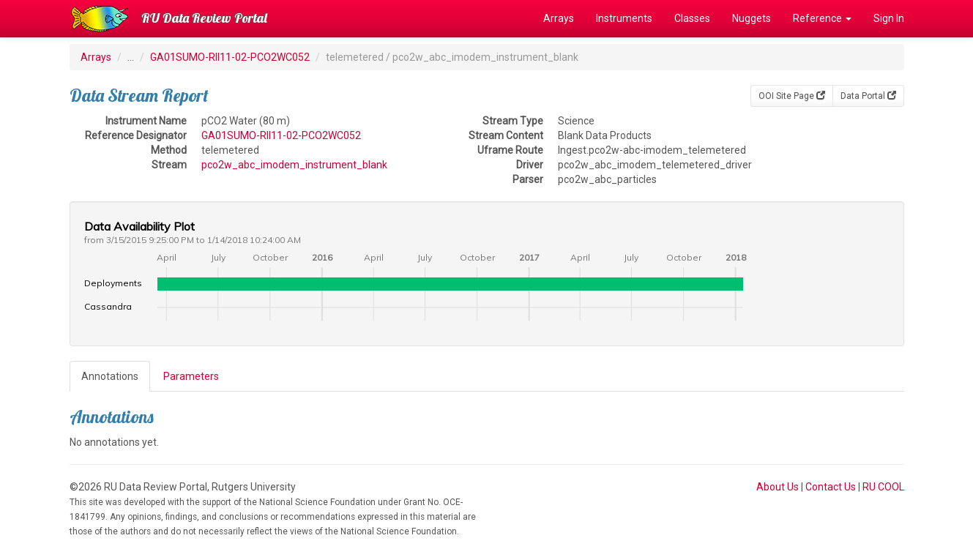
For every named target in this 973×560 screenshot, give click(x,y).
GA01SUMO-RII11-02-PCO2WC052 (230, 57)
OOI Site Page (792, 96)
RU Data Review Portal (204, 18)
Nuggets (752, 18)
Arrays (559, 18)
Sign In (889, 18)
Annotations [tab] (110, 376)
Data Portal (868, 96)
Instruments (624, 18)
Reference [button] (822, 18)
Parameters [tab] (191, 376)
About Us (778, 487)
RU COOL (883, 487)
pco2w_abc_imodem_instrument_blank (294, 165)
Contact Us (831, 487)
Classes (692, 18)
